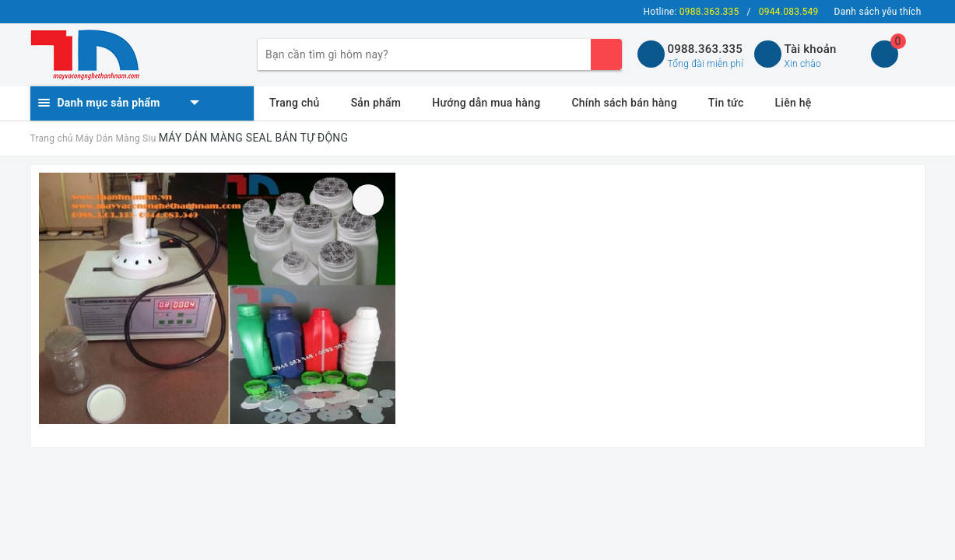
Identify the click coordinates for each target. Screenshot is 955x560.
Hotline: (692, 12)
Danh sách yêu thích (878, 12)
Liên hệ (793, 103)
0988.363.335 (706, 49)
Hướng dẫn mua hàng (486, 103)
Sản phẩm (376, 103)
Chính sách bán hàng (624, 103)
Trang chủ (295, 103)
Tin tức (726, 103)
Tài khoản (811, 49)
